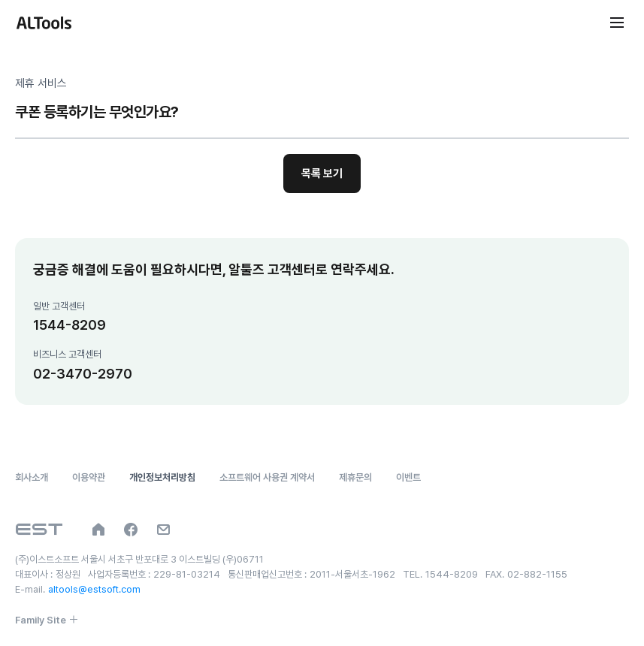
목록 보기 (322, 174)
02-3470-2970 (83, 374)
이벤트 (408, 477)
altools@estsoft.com (94, 589)
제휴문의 (355, 477)
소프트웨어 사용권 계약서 (267, 477)
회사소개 (32, 477)
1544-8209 (70, 325)
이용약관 (89, 477)
